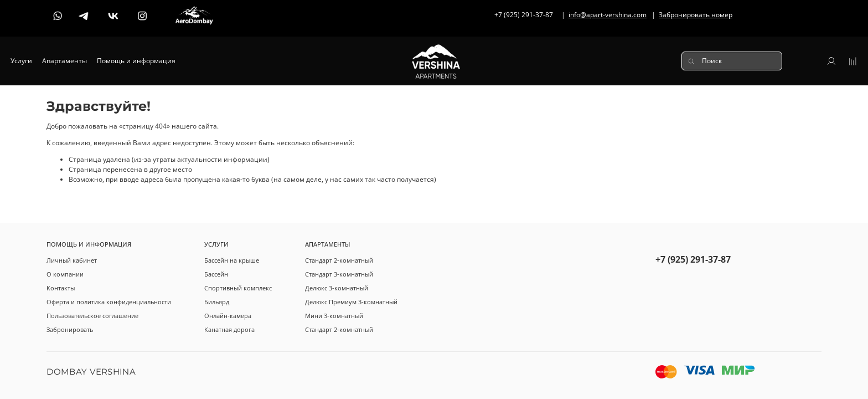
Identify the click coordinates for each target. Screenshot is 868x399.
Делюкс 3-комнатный (337, 288)
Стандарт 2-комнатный (339, 260)
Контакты (61, 288)
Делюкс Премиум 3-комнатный (351, 302)
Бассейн (216, 274)
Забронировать (70, 329)
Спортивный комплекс (238, 288)
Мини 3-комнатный (334, 316)
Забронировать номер (696, 15)
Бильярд (217, 302)
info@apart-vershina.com (608, 15)
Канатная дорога (229, 329)
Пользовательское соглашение (92, 316)
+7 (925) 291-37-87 (693, 259)
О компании (65, 274)
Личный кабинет (72, 260)
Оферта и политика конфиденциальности (109, 302)
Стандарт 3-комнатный (339, 274)
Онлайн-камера (228, 316)
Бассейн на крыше (232, 260)
